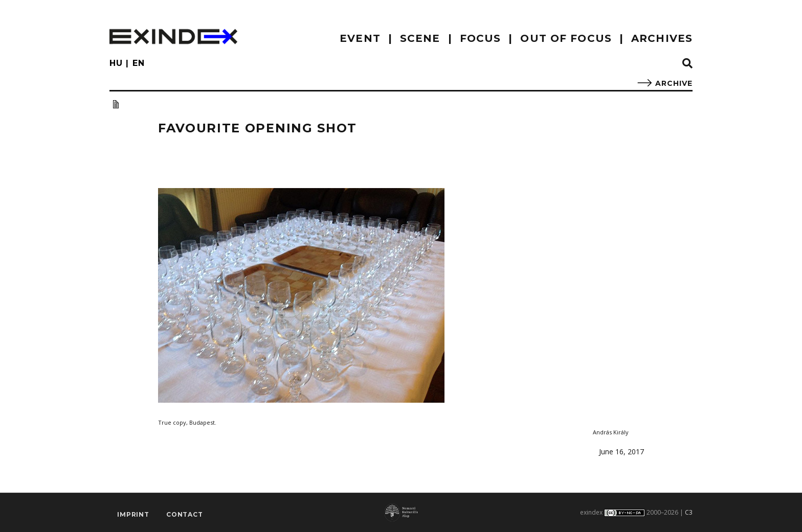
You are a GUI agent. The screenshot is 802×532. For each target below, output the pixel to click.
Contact (185, 514)
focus (481, 38)
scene (420, 38)
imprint (133, 514)
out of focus (566, 38)
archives (662, 38)
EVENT (360, 38)
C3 (689, 512)
